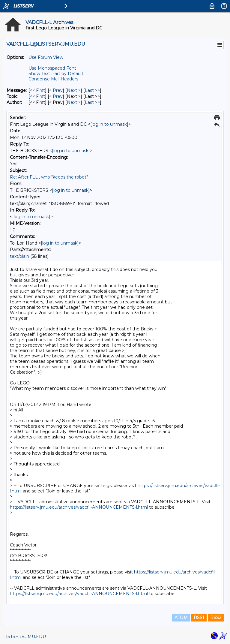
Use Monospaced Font (52, 68)
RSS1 (199, 618)
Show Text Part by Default (56, 74)
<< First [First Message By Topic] (37, 96)
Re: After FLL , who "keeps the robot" (49, 177)
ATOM (181, 618)
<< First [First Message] (37, 90)
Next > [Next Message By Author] (74, 102)
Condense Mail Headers (53, 79)
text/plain (19, 256)
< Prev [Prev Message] (56, 90)
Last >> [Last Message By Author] (92, 102)
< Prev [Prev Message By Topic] (56, 96)
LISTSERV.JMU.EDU (25, 636)
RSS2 (216, 618)
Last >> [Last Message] (92, 90)
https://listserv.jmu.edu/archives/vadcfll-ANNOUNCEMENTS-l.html (79, 507)
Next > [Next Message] (74, 90)
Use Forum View (46, 57)
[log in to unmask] (109, 124)
